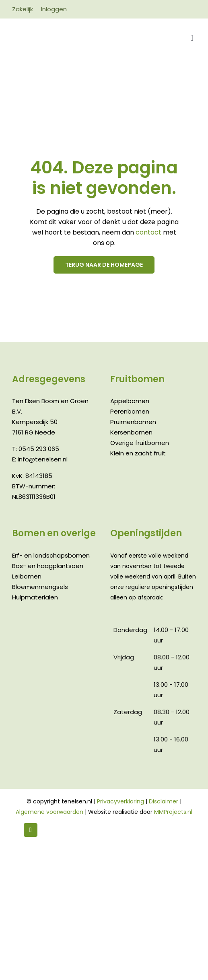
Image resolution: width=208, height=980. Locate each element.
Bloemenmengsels (40, 587)
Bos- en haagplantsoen (48, 566)
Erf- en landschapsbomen (51, 555)
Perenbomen (130, 411)
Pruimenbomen (133, 422)
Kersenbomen (131, 432)
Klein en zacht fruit (138, 453)
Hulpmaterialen (35, 597)
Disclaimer (164, 801)
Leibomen (27, 576)
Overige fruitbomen (140, 443)
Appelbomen (130, 401)
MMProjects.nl (173, 812)
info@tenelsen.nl (43, 459)
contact (149, 232)
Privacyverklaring (120, 801)
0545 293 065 (39, 449)
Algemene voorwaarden (49, 812)
